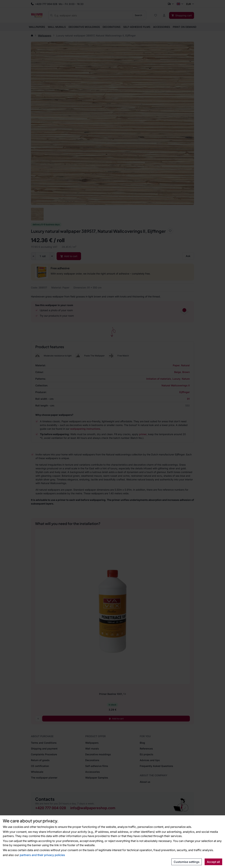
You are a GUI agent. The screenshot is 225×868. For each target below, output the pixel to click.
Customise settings (187, 862)
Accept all (213, 862)
